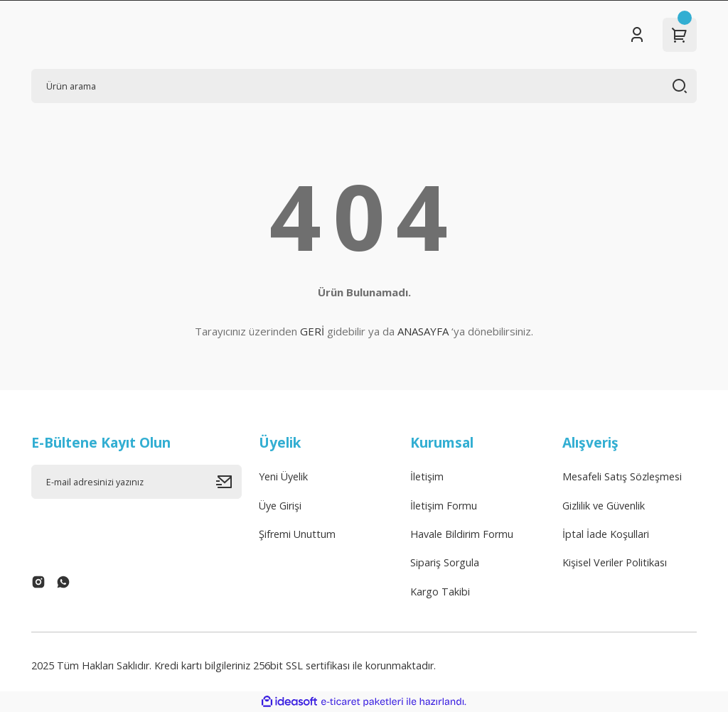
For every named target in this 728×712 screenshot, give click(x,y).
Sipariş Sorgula (445, 562)
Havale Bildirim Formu (462, 534)
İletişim (427, 476)
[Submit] (229, 482)
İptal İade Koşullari (606, 534)
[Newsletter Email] (136, 482)
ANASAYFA (423, 331)
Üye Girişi (280, 506)
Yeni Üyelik (283, 476)
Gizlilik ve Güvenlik (604, 506)
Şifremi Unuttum (297, 534)
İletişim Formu (444, 506)
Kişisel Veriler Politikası (615, 562)
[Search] (364, 86)
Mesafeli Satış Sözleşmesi (622, 476)
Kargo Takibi (440, 592)
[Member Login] (637, 35)
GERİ (312, 331)
